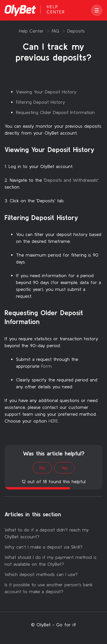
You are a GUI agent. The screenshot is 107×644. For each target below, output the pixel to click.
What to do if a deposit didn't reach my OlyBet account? (47, 533)
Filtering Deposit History (41, 102)
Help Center (31, 31)
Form (46, 366)
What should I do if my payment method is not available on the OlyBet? (51, 561)
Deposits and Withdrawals (71, 180)
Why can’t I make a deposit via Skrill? (44, 547)
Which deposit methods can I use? (41, 574)
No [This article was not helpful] (42, 468)
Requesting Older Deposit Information (55, 112)
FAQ (55, 31)
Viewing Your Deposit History (46, 92)
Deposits (76, 31)
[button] (97, 10)
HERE (53, 421)
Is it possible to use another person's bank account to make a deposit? (49, 588)
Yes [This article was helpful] (64, 468)
